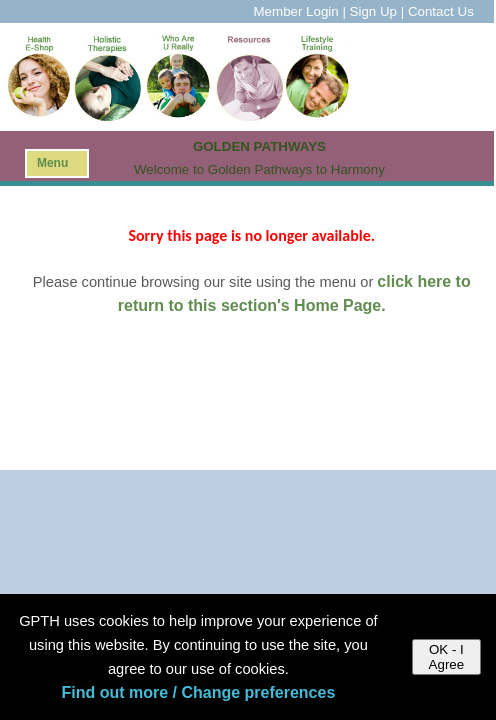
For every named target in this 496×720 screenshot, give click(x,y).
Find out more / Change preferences (198, 692)
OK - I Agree (447, 657)
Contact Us (441, 11)
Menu (52, 163)
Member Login (296, 11)
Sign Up (373, 11)
